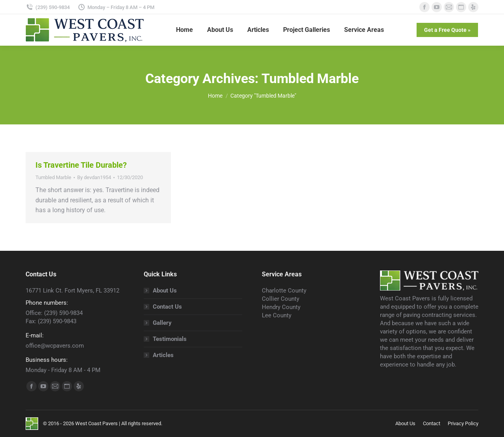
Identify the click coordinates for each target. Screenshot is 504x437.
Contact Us (167, 307)
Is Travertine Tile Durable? (81, 165)
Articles (163, 355)
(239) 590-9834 (48, 7)
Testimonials (170, 339)
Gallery (162, 323)
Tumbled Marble (53, 177)
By (94, 177)
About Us (165, 291)
